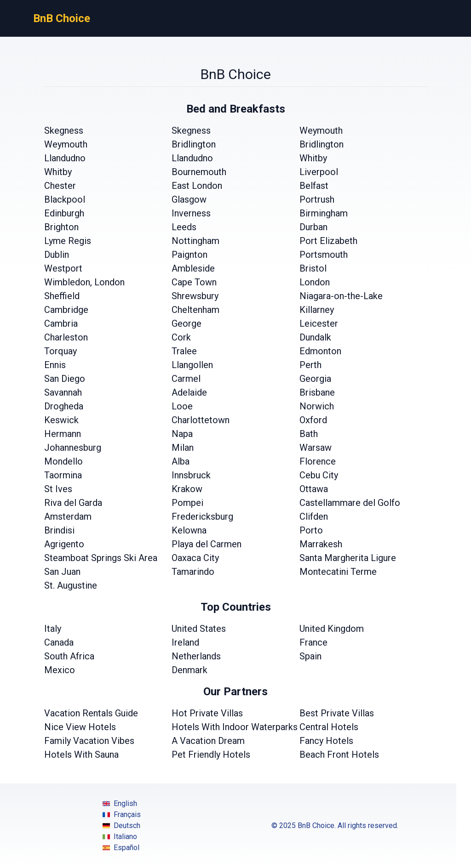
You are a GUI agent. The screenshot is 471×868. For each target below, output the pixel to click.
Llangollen (192, 365)
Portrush (317, 199)
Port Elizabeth (328, 241)
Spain (310, 656)
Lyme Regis (68, 241)
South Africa (69, 656)
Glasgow (189, 199)
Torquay (60, 351)
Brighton (61, 227)
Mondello (63, 461)
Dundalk (315, 337)
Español (121, 848)
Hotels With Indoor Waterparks (235, 727)
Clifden (314, 516)
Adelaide (189, 392)
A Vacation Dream (208, 741)
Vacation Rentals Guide (91, 713)
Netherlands (196, 656)
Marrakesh (321, 544)
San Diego (65, 379)
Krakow (187, 489)
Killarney (317, 310)
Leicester (319, 323)
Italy (53, 629)
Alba (181, 461)
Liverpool (319, 172)
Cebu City (319, 475)
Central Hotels (329, 727)
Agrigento (64, 544)
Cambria (61, 323)
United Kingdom (332, 629)
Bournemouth (199, 172)
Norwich (317, 406)
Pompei (187, 503)
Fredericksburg (202, 516)
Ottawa (314, 489)
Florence (318, 461)
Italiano (120, 837)
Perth (310, 365)
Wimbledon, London (84, 282)
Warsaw (316, 448)
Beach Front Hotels (339, 755)
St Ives (58, 489)
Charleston (66, 337)
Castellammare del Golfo (350, 503)
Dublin (57, 255)
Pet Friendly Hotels (211, 755)
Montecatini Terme (338, 572)
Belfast (314, 186)
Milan (183, 448)
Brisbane (317, 392)
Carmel (186, 379)
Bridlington (194, 144)
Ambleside (193, 268)
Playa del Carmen (207, 544)
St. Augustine (71, 585)
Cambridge (66, 310)
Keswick (61, 420)
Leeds (184, 227)
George (187, 323)
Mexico (60, 670)
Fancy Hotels (326, 741)
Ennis (55, 365)
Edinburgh (64, 213)
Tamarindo (193, 572)
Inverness (191, 213)
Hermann (63, 434)
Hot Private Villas (207, 713)
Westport (63, 268)
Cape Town (194, 282)
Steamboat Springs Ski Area (101, 558)
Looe (182, 406)
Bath (309, 434)
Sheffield (62, 296)
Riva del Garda (73, 503)
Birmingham (324, 213)
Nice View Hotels (80, 727)
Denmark (190, 670)
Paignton (190, 255)
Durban (313, 227)
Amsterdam (68, 516)
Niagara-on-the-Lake (341, 296)
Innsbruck (191, 475)
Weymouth (321, 130)
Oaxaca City (195, 558)
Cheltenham (195, 310)
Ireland (185, 642)
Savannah (63, 392)
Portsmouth (324, 255)
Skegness (64, 130)
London (315, 282)
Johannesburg (73, 448)
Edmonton (320, 351)
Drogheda (64, 406)
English (120, 804)
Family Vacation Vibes (89, 741)
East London (197, 186)
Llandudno (65, 158)
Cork (181, 337)
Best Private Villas (337, 713)
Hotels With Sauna (81, 755)
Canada (59, 642)
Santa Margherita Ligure (348, 558)
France (313, 642)
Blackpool (65, 199)
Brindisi (59, 530)
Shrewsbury (195, 296)
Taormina (63, 475)
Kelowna (189, 530)
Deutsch (121, 826)
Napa (182, 434)
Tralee (184, 351)
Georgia (315, 379)
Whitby (313, 158)
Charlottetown (201, 420)
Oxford (313, 420)
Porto (311, 530)
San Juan (62, 572)
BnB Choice (62, 18)
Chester (60, 186)
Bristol (313, 268)
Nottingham (195, 241)
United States (199, 629)
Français (122, 815)
